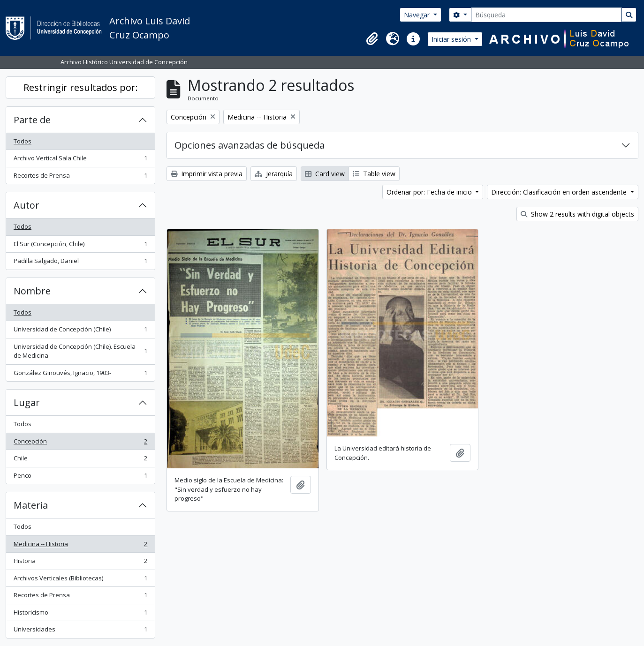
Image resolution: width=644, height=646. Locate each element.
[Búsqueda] (546, 15)
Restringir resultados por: (81, 87)
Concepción (80, 443)
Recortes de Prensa (80, 177)
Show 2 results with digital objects (577, 214)
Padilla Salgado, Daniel (80, 263)
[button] (372, 39)
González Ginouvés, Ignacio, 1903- (80, 375)
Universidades (80, 631)
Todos (23, 141)
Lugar (27, 402)
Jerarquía (274, 174)
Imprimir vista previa (207, 174)
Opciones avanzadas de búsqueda (250, 145)
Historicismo (80, 614)
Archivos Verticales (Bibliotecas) (80, 580)
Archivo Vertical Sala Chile (80, 160)
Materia (31, 505)
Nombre (32, 291)
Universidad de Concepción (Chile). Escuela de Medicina (80, 351)
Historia (80, 563)
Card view (325, 174)
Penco (80, 477)
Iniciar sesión (452, 39)
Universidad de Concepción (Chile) (80, 331)
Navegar (418, 15)
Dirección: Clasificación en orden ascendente (560, 192)
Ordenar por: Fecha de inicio (430, 192)
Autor (27, 205)
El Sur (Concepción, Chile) (80, 246)
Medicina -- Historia (80, 546)
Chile (80, 460)
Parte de (32, 120)
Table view (374, 174)
